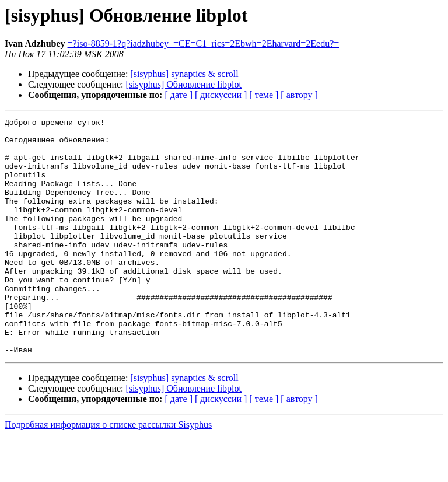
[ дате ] (178, 95)
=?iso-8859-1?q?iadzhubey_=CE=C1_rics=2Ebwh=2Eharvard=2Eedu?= (204, 43)
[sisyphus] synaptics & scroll (184, 74)
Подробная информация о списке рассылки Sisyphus (108, 472)
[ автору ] (299, 95)
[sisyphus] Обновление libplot (184, 84)
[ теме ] (264, 95)
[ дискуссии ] (221, 95)
